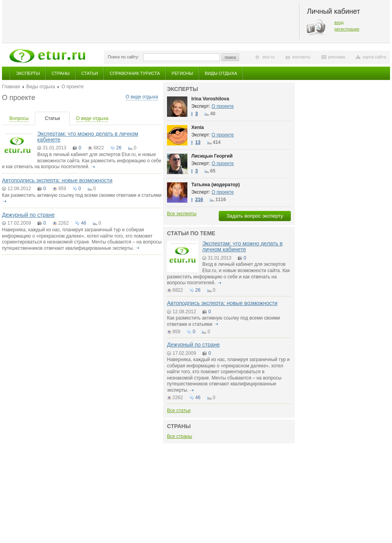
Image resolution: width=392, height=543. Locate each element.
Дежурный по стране (28, 215)
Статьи (90, 73)
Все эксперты (182, 214)
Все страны (180, 436)
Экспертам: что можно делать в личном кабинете (88, 137)
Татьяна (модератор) (216, 185)
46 (83, 223)
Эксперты (28, 73)
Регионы (182, 73)
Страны (61, 73)
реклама (337, 57)
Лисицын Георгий (212, 156)
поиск (230, 57)
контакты (301, 57)
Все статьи (179, 410)
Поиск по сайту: (123, 57)
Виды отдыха (221, 73)
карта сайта (374, 57)
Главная (11, 87)
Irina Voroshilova (210, 99)
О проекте (223, 106)
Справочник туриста (135, 73)
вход (339, 22)
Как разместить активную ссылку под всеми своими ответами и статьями (82, 195)
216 (199, 200)
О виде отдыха (142, 97)
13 (198, 142)
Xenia (198, 127)
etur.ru (268, 57)
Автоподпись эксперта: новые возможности (57, 180)
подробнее (93, 167)
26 (119, 148)
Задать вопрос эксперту (255, 216)
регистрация (347, 29)
